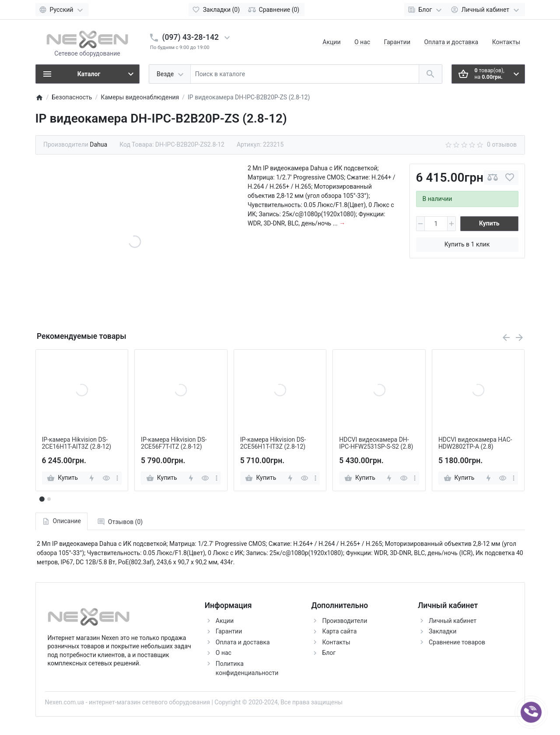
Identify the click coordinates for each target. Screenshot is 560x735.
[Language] (62, 10)
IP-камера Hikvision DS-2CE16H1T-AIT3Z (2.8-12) (77, 443)
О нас (362, 42)
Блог (329, 653)
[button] (49, 499)
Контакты (506, 42)
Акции (331, 42)
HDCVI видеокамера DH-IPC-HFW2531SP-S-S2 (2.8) (376, 443)
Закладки (443, 631)
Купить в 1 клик (467, 244)
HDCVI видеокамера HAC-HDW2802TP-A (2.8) (475, 443)
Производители (345, 621)
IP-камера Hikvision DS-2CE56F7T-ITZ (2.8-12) (174, 443)
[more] (117, 478)
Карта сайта (339, 631)
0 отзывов (502, 144)
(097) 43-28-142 (191, 37)
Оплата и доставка (451, 42)
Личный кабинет (453, 621)
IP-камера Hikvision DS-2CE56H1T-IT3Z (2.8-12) (273, 443)
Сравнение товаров (457, 642)
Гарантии (397, 42)
